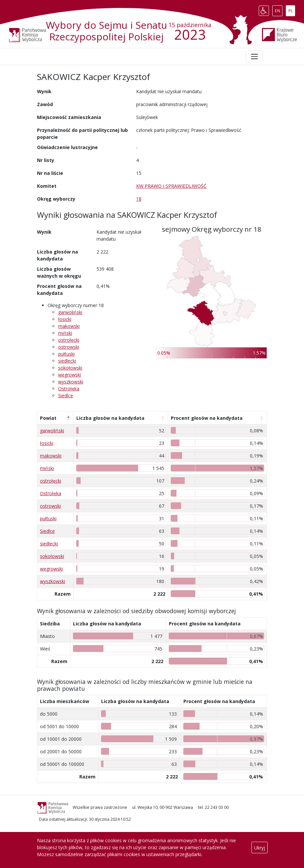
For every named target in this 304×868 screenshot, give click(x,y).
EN (279, 9)
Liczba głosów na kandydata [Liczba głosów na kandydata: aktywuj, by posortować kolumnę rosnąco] (110, 418)
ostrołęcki (69, 340)
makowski (69, 326)
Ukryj (260, 847)
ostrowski (69, 347)
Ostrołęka (69, 389)
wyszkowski (71, 382)
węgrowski (70, 375)
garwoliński (70, 312)
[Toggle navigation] (254, 57)
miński (65, 333)
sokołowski (70, 368)
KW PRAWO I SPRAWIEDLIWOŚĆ (171, 186)
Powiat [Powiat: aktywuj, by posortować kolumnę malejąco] (48, 418)
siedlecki (67, 361)
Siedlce (66, 395)
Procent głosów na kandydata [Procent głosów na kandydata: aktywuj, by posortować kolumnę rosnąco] (207, 418)
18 (139, 199)
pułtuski (66, 354)
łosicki (65, 319)
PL (292, 9)
